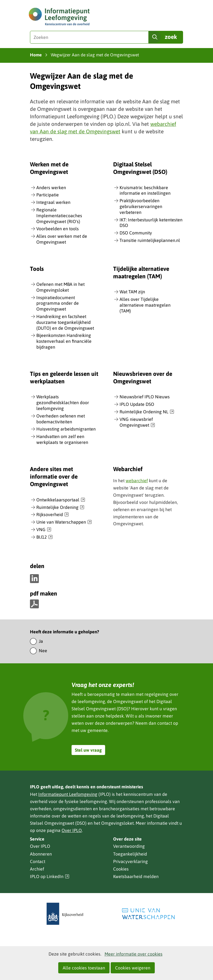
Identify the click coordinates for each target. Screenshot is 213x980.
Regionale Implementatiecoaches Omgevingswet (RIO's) (59, 216)
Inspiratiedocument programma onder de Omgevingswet (58, 303)
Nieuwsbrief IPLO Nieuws (145, 397)
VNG (44, 530)
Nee (43, 651)
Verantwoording (129, 846)
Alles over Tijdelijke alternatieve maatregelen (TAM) (145, 305)
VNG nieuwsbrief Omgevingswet (137, 422)
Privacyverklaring (130, 861)
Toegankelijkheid (130, 854)
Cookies (121, 869)
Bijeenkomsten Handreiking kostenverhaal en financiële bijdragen (64, 341)
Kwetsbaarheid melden (136, 876)
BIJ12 (45, 537)
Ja (41, 641)
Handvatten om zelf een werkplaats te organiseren (62, 439)
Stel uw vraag (88, 750)
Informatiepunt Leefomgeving (68, 794)
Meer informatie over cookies (134, 954)
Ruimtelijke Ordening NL (147, 412)
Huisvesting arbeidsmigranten (66, 429)
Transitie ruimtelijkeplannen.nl (150, 240)
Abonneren (41, 854)
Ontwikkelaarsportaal (61, 500)
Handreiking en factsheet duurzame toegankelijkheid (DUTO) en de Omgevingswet (65, 322)
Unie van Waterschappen (64, 522)
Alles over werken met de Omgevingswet (62, 239)
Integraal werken (53, 202)
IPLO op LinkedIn (50, 877)
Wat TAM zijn (132, 292)
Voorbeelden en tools (58, 229)
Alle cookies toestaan (84, 968)
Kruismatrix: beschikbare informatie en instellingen (145, 190)
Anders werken (51, 187)
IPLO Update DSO (137, 404)
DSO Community (136, 233)
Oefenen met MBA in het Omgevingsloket (60, 287)
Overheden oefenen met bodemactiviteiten (61, 419)
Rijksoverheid (53, 515)
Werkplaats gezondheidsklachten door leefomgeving (63, 402)
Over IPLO (72, 830)
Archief (37, 869)
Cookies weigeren (133, 968)
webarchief (137, 481)
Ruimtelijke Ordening (60, 507)
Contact (38, 861)
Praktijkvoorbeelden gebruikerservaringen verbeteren (141, 206)
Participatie (48, 195)
